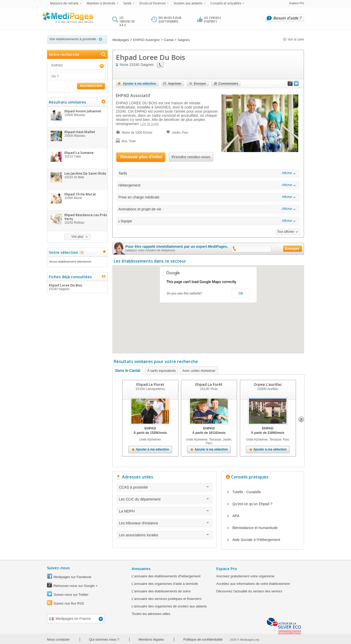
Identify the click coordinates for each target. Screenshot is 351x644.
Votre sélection (66, 252)
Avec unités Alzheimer (199, 371)
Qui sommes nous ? (104, 639)
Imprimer (175, 84)
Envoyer (200, 84)
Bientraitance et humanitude (255, 528)
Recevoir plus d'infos (141, 157)
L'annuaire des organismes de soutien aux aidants (169, 606)
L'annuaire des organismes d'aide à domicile (165, 584)
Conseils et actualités (226, 3)
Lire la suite (150, 124)
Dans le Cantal (128, 371)
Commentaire (228, 84)
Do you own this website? (185, 293)
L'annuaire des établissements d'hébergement (166, 576)
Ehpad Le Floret (150, 384)
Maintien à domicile (101, 3)
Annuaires (141, 568)
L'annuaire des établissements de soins (161, 591)
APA (236, 516)
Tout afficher (286, 232)
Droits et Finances (153, 3)
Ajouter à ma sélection (139, 84)
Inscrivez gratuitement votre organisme (245, 576)
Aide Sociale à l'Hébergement (256, 540)
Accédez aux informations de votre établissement (253, 584)
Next (301, 419)
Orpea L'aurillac (268, 384)
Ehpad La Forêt (209, 384)
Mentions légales (151, 639)
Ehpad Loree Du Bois (77, 287)
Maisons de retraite (64, 3)
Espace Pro (297, 3)
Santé (127, 3)
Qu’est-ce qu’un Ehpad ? (252, 504)
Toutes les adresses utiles (151, 614)
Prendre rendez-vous (191, 157)
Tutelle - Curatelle (247, 492)
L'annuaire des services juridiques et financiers (167, 599)
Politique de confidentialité (203, 639)
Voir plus (77, 237)
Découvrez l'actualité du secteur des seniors (249, 591)
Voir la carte (293, 39)
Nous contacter (58, 639)
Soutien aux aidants (188, 3)
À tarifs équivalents (161, 371)
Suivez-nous (58, 568)
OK (241, 293)
